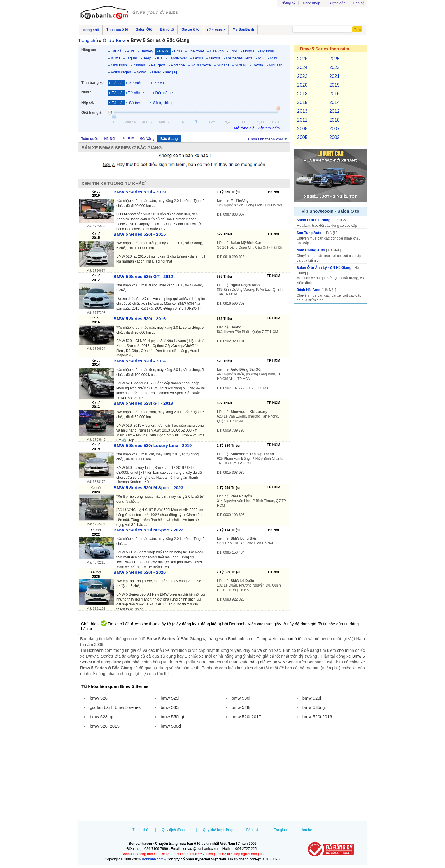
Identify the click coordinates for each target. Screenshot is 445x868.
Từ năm (135, 93)
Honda (249, 51)
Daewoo (217, 51)
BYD (178, 51)
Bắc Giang (169, 139)
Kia (160, 58)
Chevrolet (196, 51)
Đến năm (163, 93)
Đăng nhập (312, 3)
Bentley (147, 51)
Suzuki (240, 65)
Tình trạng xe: (93, 83)
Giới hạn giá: (92, 112)
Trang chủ (140, 830)
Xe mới (135, 83)
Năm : (86, 92)
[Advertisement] (222, 779)
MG (261, 58)
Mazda (214, 58)
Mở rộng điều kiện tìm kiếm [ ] (261, 128)
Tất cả (116, 51)
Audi (131, 51)
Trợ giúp (281, 830)
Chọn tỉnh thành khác (268, 139)
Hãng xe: (89, 50)
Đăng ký (289, 3)
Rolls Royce (201, 65)
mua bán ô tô (289, 639)
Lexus (198, 58)
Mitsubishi (119, 65)
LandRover (178, 58)
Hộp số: (88, 103)
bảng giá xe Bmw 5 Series (274, 662)
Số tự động (163, 103)
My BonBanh (243, 29)
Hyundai (267, 51)
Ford (233, 51)
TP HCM (128, 138)
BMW (164, 51)
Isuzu (115, 58)
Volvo (141, 72)
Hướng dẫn (337, 3)
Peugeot (158, 65)
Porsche (178, 65)
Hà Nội (110, 139)
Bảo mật (253, 830)
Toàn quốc (90, 139)
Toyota (257, 65)
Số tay (135, 103)
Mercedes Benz (239, 58)
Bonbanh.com (153, 859)
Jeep (147, 58)
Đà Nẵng (147, 139)
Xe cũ (159, 83)
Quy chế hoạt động (218, 830)
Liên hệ (359, 3)
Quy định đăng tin (176, 830)
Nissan (139, 65)
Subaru (223, 65)
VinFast (275, 65)
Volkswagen (121, 72)
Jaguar (132, 58)
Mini (274, 58)
